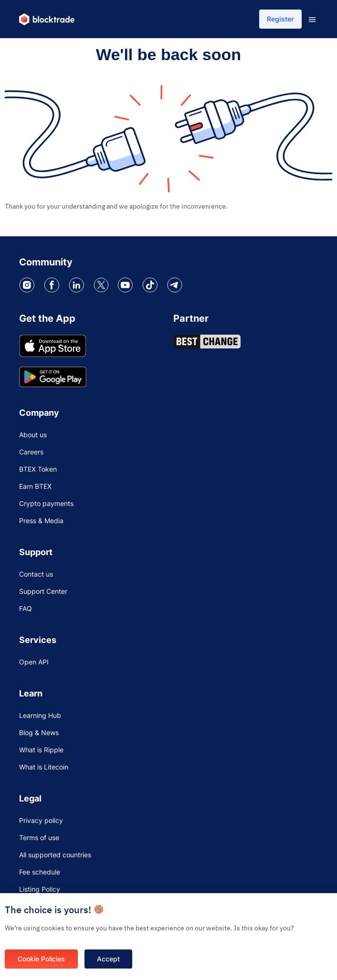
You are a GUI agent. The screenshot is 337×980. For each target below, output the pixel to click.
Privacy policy (41, 820)
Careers (31, 452)
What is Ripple (41, 750)
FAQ (26, 608)
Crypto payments (46, 503)
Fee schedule (40, 872)
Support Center (43, 591)
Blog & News (39, 732)
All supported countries (55, 855)
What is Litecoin (44, 767)
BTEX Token (38, 469)
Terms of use (39, 838)
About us (33, 435)
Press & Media (41, 521)
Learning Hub (40, 715)
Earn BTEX (35, 486)
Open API (34, 662)
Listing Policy (40, 889)
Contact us (36, 574)
